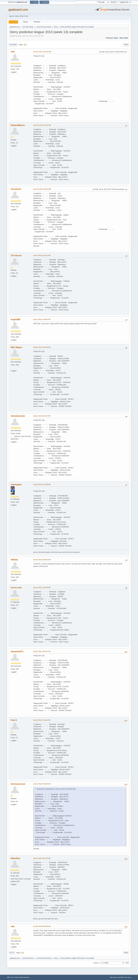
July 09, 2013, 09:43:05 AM (42, 926)
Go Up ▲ (128, 977)
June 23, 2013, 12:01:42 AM (42, 52)
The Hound (16, 256)
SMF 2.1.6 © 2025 (13, 977)
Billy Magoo (17, 347)
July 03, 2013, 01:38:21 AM (42, 560)
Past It (14, 720)
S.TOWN (61, 594)
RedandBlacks (18, 125)
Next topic (124, 38)
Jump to (96, 963)
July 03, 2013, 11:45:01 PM (42, 720)
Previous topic (112, 38)
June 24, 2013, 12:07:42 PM (42, 125)
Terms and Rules (119, 977)
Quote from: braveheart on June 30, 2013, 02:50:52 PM (56, 789)
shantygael (16, 485)
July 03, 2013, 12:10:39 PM (42, 587)
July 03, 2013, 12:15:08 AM (42, 484)
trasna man (16, 588)
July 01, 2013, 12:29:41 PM (42, 319)
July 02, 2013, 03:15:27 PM (42, 416)
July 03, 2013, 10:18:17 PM (42, 651)
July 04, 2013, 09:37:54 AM (42, 858)
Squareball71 (17, 651)
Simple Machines (24, 977)
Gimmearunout (18, 784)
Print (126, 45)
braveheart (16, 189)
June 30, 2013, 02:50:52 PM (42, 189)
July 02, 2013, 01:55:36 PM (42, 347)
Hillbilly (14, 560)
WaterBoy (15, 858)
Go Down (13, 45)
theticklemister (18, 416)
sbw (13, 52)
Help (111, 977)
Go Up (12, 953)
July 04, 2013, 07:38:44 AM (42, 784)
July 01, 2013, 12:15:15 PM (42, 255)
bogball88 (16, 319)
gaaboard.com (18, 10)
